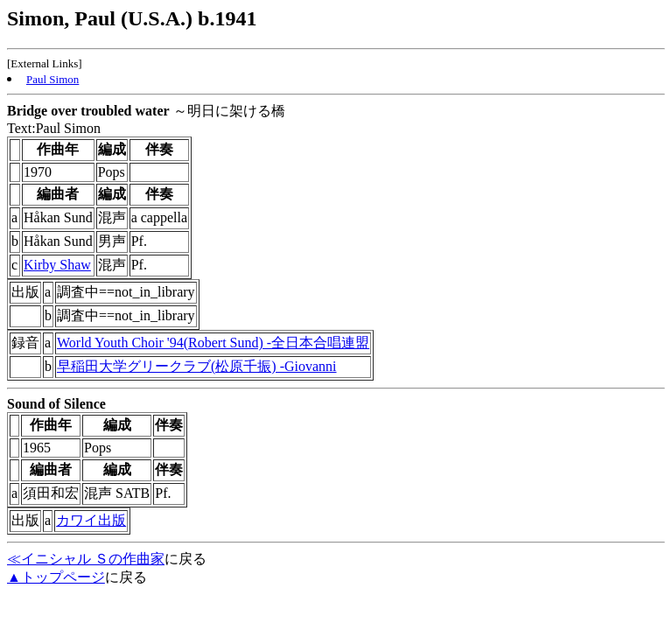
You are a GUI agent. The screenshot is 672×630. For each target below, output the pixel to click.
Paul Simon (52, 79)
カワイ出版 (91, 520)
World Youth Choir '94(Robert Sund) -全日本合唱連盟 (213, 343)
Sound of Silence (56, 404)
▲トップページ (56, 577)
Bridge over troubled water (88, 111)
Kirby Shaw (57, 265)
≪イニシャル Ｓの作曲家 (86, 559)
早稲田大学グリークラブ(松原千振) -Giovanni (197, 366)
